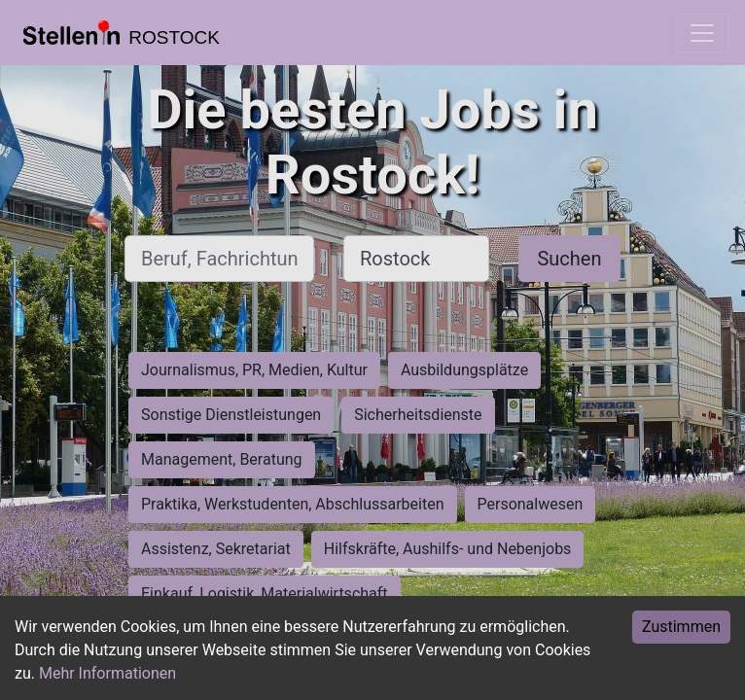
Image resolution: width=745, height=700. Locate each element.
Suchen (569, 259)
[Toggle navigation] (702, 33)
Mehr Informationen (107, 673)
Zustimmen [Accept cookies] (681, 627)
